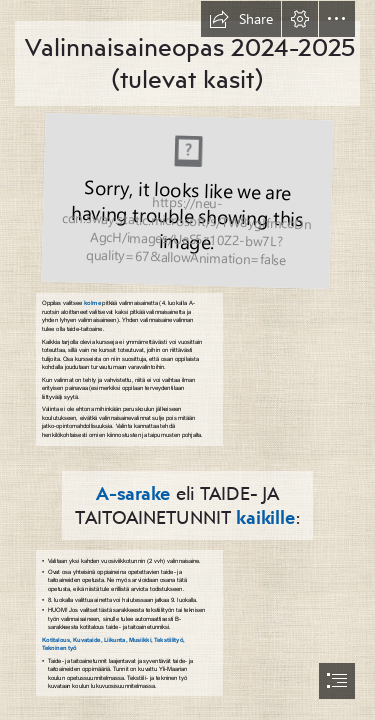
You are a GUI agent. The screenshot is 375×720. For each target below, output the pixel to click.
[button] (241, 19)
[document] (187, 360)
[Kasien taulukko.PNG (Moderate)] (185, 199)
